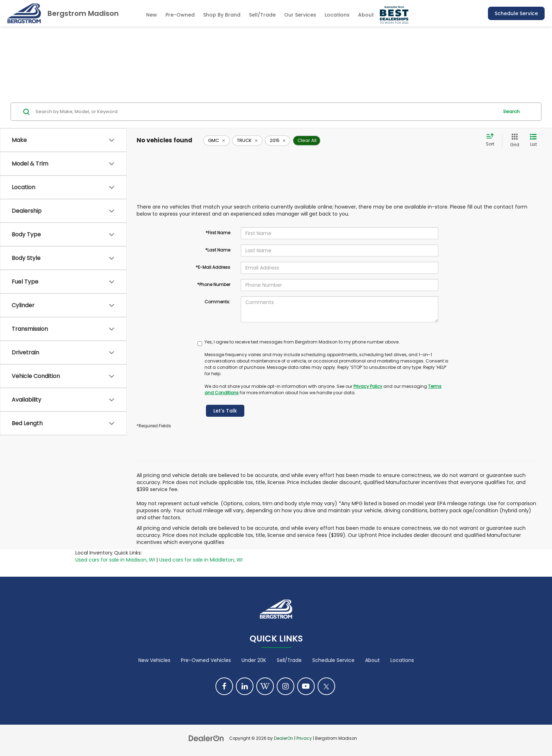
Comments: (217, 302)
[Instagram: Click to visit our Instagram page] (286, 686)
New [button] (152, 15)
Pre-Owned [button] (180, 15)
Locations (337, 15)
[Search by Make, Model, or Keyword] (266, 112)
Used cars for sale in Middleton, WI (201, 560)
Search (511, 111)
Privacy (304, 738)
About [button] (366, 15)
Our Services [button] (300, 15)
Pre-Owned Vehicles (206, 660)
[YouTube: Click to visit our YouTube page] (306, 686)
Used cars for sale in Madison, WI (115, 560)
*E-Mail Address (213, 267)
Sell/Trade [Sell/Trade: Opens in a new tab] (262, 15)
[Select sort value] (492, 140)
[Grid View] (513, 140)
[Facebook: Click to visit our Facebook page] (224, 686)
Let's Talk (225, 411)
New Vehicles (154, 660)
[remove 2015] (278, 141)
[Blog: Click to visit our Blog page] (265, 686)
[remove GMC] (217, 141)
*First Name (218, 233)
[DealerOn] (206, 738)
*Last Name (218, 250)
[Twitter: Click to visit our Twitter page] (326, 686)
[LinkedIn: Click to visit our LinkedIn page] (245, 686)
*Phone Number (214, 284)
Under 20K (254, 660)
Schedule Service (516, 13)
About (372, 660)
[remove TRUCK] (247, 141)
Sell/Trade (289, 660)
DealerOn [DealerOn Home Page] (284, 738)
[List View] (533, 140)
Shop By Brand (222, 15)
